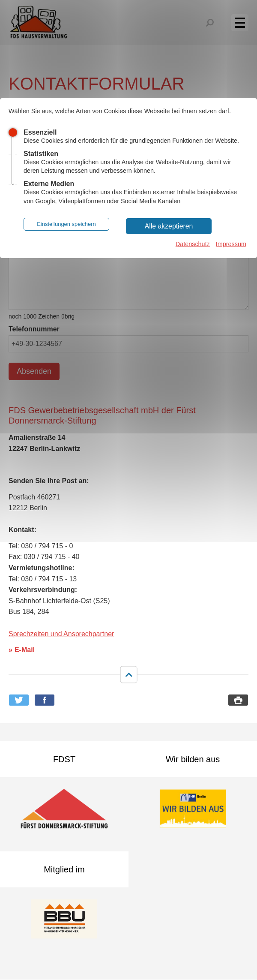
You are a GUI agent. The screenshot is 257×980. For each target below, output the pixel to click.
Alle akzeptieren (169, 226)
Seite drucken (238, 700)
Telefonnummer (34, 329)
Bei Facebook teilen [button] (45, 700)
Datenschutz (193, 244)
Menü (245, 22)
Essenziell (40, 132)
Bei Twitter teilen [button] (19, 700)
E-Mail (25, 650)
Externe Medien (49, 184)
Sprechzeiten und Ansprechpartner (61, 634)
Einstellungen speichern (66, 224)
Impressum (231, 244)
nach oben (128, 675)
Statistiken (41, 154)
